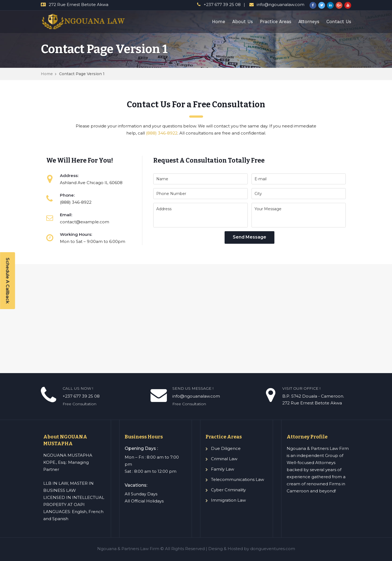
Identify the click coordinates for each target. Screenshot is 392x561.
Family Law (223, 469)
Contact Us (339, 22)
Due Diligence (226, 448)
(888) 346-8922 (162, 133)
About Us (243, 22)
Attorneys (309, 22)
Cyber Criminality (228, 490)
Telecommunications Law (238, 479)
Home (219, 22)
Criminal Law (224, 459)
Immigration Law (228, 500)
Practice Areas (276, 22)
